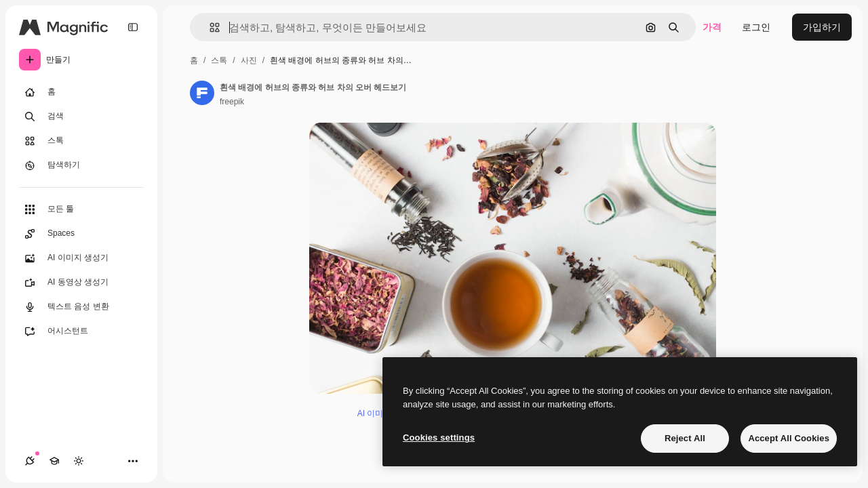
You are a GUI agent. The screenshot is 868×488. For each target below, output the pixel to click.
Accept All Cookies (789, 438)
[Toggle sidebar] (133, 27)
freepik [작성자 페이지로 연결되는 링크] (232, 102)
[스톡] (81, 141)
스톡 (219, 60)
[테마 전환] (79, 461)
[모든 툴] (81, 209)
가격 (712, 27)
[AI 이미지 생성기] (81, 258)
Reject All (685, 438)
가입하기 (822, 27)
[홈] (81, 92)
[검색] (81, 117)
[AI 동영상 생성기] (81, 283)
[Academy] (54, 461)
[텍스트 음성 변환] (81, 307)
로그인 (756, 27)
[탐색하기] (81, 165)
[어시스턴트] (81, 331)
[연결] (30, 461)
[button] (209, 27)
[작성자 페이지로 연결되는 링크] (202, 93)
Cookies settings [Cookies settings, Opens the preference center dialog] (439, 438)
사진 (249, 60)
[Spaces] (81, 234)
